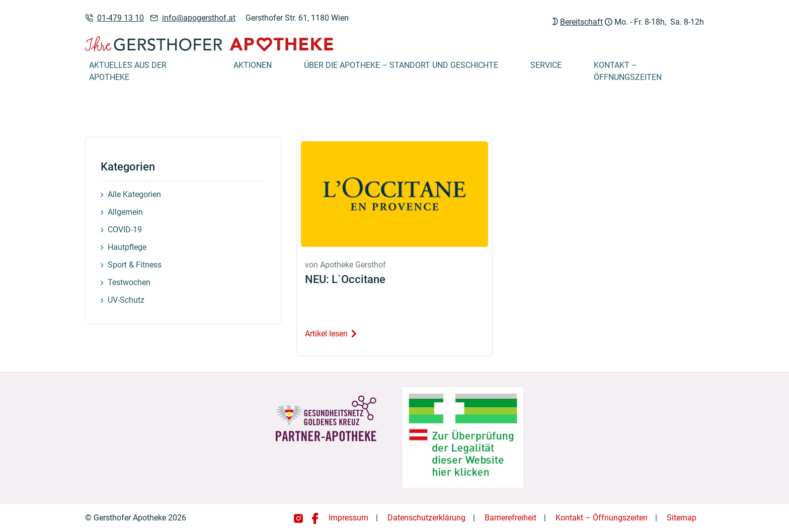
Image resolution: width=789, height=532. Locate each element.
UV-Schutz (126, 300)
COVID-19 (125, 230)
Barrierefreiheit (510, 518)
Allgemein (125, 212)
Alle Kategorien (134, 194)
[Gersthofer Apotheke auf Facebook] (315, 518)
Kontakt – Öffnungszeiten (628, 71)
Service (546, 65)
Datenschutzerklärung (426, 518)
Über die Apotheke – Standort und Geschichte (401, 65)
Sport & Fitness (135, 265)
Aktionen (253, 65)
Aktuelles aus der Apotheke (128, 71)
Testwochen (129, 282)
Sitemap (682, 518)
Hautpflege (127, 247)
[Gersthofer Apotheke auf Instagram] (299, 518)
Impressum (348, 518)
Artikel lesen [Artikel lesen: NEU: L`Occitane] (331, 334)
